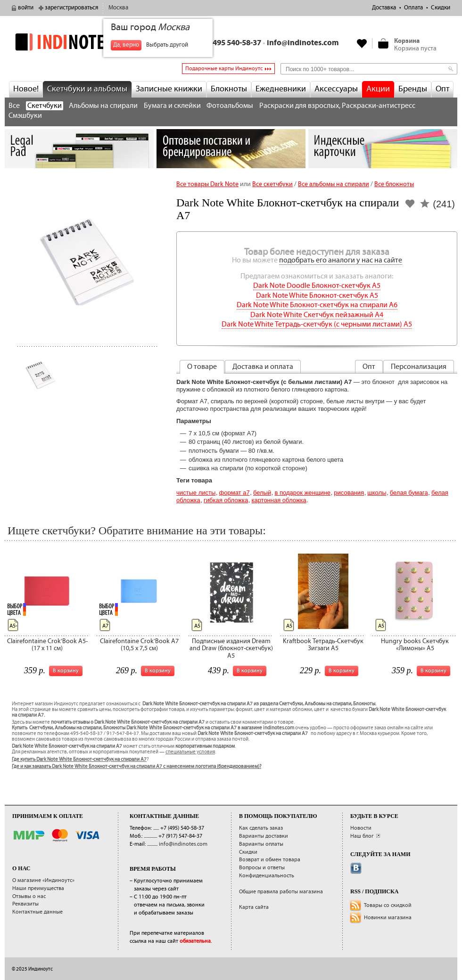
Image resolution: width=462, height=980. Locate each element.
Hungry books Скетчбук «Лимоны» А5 (415, 645)
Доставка (384, 8)
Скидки (441, 8)
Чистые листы (196, 493)
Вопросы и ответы (262, 868)
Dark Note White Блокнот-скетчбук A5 (317, 296)
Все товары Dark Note (207, 184)
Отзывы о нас (29, 896)
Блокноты (229, 89)
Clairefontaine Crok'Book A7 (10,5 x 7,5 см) (139, 645)
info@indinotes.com (303, 43)
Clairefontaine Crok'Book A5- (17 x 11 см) (47, 645)
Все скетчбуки (272, 184)
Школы (377, 493)
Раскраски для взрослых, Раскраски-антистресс (337, 106)
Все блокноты (394, 184)
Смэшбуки (25, 116)
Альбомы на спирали (103, 106)
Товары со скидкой (388, 905)
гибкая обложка (226, 500)
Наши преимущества (38, 888)
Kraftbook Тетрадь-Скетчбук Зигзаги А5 (323, 645)
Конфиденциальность (267, 876)
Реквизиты (25, 904)
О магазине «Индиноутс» (43, 880)
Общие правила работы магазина (281, 892)
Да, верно (126, 45)
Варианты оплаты (261, 844)
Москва (118, 8)
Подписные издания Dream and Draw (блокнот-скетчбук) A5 (231, 649)
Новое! (26, 89)
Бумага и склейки (172, 106)
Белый (262, 493)
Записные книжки (169, 89)
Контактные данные (37, 912)
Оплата (413, 8)
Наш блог (362, 836)
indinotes (79, 42)
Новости (361, 828)
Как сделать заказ (261, 828)
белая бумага (409, 493)
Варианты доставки (264, 836)
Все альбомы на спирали (334, 184)
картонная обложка (279, 500)
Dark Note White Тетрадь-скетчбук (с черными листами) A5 (317, 324)
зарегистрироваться (71, 8)
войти (26, 8)
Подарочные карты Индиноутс (224, 69)
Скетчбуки (45, 106)
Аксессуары (336, 89)
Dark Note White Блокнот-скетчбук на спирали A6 (317, 305)
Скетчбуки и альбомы (87, 89)
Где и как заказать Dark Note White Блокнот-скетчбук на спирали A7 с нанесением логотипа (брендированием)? (136, 767)
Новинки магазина (388, 918)
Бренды (413, 89)
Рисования (349, 493)
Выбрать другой (167, 45)
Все (14, 106)
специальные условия (190, 752)
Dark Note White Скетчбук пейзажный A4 (317, 315)
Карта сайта (254, 907)
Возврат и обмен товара (270, 860)
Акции (378, 89)
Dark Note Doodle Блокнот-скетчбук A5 (317, 286)
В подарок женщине (302, 493)
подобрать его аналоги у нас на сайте (341, 260)
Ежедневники (281, 89)
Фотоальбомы (230, 106)
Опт (442, 89)
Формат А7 (235, 493)
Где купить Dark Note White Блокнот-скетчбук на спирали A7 (79, 759)
